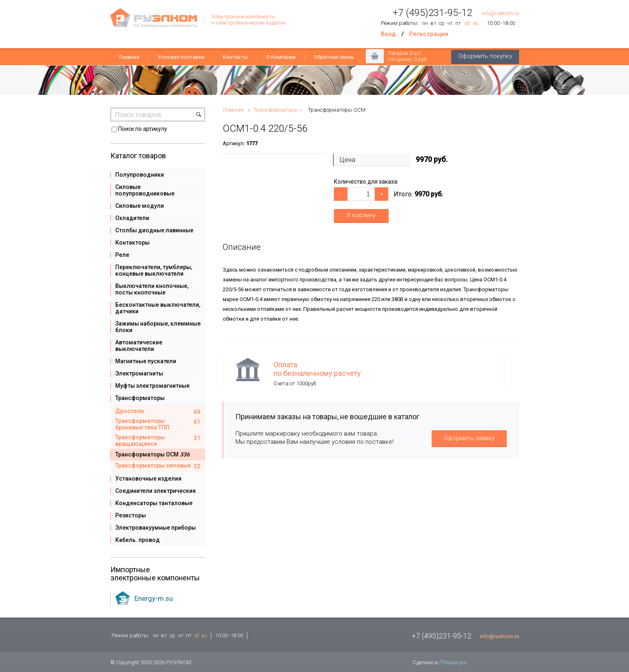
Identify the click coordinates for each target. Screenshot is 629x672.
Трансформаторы (276, 110)
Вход (388, 34)
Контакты (235, 57)
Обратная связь (334, 57)
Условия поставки (181, 57)
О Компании (281, 57)
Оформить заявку (469, 438)
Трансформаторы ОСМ (337, 110)
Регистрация (429, 34)
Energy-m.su (154, 598)
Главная (129, 57)
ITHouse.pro (453, 662)
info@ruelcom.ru (500, 13)
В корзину (361, 215)
